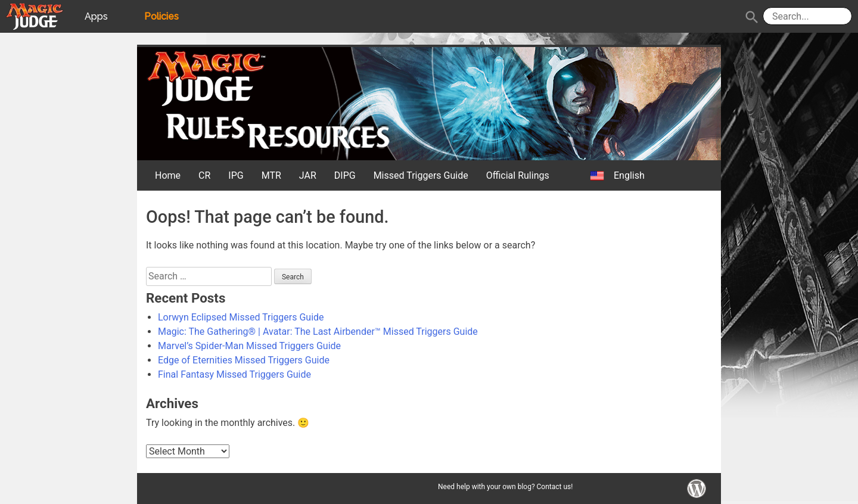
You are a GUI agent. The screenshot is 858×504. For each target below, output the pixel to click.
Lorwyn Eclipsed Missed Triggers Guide (241, 317)
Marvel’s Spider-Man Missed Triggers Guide (249, 346)
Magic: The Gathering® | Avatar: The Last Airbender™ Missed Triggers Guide (318, 332)
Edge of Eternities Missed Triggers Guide (244, 360)
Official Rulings (518, 175)
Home (168, 175)
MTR (271, 175)
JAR (308, 175)
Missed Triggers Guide (421, 175)
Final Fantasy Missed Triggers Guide (234, 374)
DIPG (345, 175)
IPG (236, 175)
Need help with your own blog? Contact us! (505, 487)
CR (204, 175)
